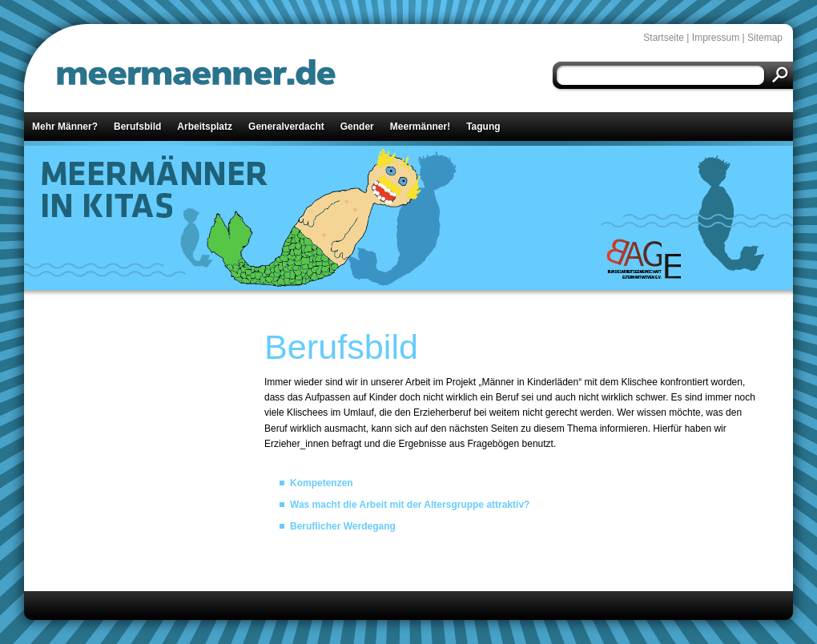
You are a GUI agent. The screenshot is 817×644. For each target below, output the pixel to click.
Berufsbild (137, 127)
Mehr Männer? (65, 127)
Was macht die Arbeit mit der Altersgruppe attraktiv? (410, 505)
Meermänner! (420, 127)
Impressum (716, 38)
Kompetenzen (322, 483)
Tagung (483, 127)
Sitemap (765, 38)
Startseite (664, 38)
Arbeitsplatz (205, 127)
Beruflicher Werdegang (343, 526)
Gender (357, 127)
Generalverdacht (286, 127)
